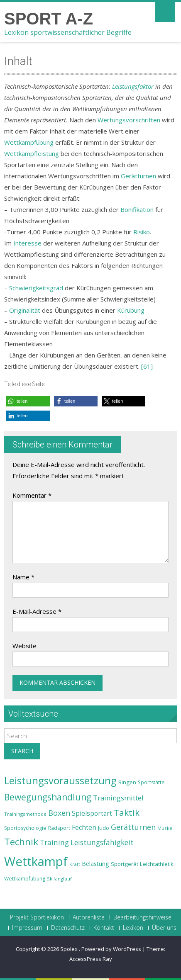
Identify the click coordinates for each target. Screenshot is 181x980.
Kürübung (131, 310)
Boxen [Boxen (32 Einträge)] (59, 813)
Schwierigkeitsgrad (36, 288)
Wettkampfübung (29, 142)
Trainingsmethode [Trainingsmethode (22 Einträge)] (25, 814)
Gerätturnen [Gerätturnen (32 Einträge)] (133, 827)
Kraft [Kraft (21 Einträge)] (75, 864)
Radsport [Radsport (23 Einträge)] (59, 828)
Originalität (25, 310)
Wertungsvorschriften (129, 120)
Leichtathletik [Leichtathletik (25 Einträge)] (157, 864)
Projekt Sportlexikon (37, 917)
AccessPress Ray (91, 959)
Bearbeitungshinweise (142, 917)
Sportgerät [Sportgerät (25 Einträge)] (125, 864)
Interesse (27, 243)
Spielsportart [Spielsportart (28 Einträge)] (92, 813)
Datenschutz (68, 928)
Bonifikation (137, 209)
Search (22, 751)
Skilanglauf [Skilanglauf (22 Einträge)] (59, 879)
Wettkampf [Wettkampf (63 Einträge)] (36, 861)
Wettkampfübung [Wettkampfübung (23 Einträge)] (25, 879)
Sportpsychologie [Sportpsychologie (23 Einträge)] (25, 828)
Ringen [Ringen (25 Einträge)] (127, 782)
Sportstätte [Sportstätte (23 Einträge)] (151, 782)
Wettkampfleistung (32, 153)
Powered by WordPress (111, 949)
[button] (28, 401)
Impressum (27, 928)
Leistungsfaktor (133, 86)
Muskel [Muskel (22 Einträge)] (165, 828)
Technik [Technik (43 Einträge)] (21, 842)
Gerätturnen (138, 176)
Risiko (142, 232)
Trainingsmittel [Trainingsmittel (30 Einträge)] (118, 798)
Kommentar (32, 495)
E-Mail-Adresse (37, 611)
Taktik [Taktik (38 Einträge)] (127, 812)
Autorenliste (89, 917)
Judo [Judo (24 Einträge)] (104, 828)
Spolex (70, 949)
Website (24, 646)
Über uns (164, 928)
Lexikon (133, 928)
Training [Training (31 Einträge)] (54, 842)
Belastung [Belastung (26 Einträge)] (95, 864)
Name (23, 577)
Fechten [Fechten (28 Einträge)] (84, 828)
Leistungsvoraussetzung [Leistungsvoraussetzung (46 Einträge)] (60, 781)
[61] (147, 366)
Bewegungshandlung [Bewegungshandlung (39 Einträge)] (48, 797)
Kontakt (104, 928)
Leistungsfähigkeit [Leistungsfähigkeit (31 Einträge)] (102, 842)
